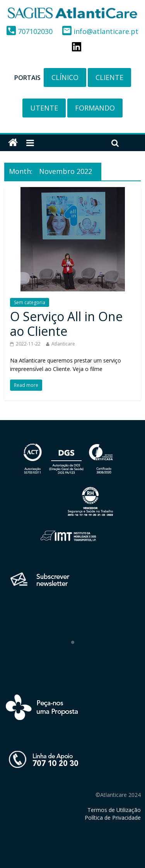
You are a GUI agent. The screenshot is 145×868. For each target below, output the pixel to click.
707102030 (31, 31)
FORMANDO (95, 108)
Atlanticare (63, 344)
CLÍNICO (65, 77)
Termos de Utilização (114, 810)
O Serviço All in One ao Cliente (66, 324)
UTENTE (44, 108)
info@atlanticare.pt (100, 31)
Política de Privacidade (113, 818)
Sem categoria (30, 302)
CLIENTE (109, 77)
